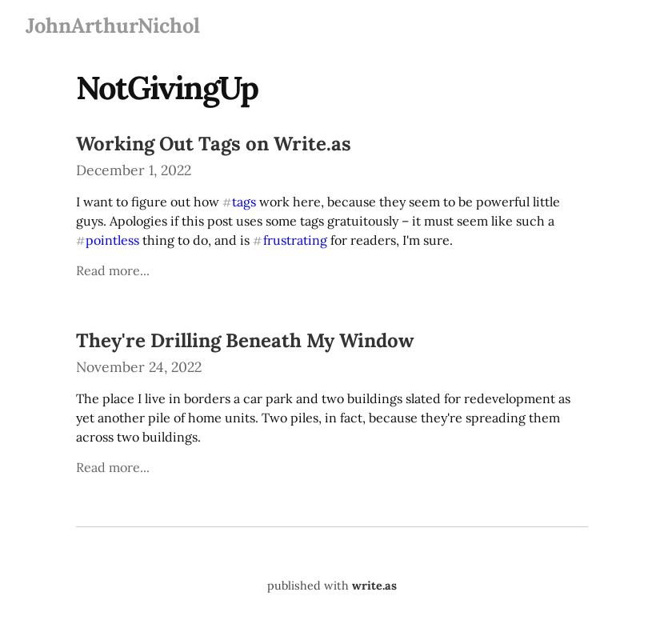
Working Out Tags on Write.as (214, 144)
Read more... (113, 270)
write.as (374, 586)
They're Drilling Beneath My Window (245, 340)
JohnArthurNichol (113, 25)
